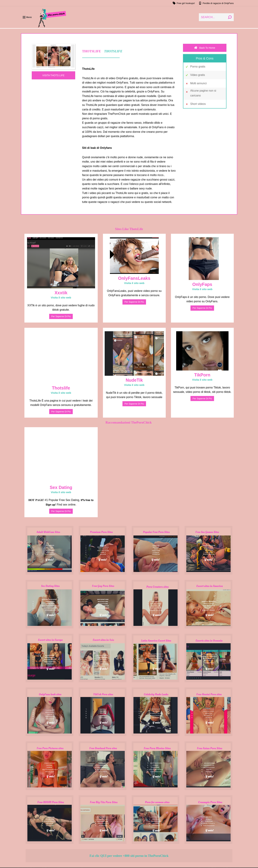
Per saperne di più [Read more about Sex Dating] (61, 511)
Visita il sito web (61, 298)
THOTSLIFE (113, 51)
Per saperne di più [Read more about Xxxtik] (61, 316)
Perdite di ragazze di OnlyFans (216, 3)
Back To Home (205, 48)
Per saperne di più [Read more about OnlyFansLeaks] (134, 302)
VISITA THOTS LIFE (53, 75)
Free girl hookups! (184, 3)
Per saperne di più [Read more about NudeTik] (134, 404)
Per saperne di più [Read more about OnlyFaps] (202, 308)
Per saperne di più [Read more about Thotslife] (61, 412)
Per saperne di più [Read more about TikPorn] (202, 399)
